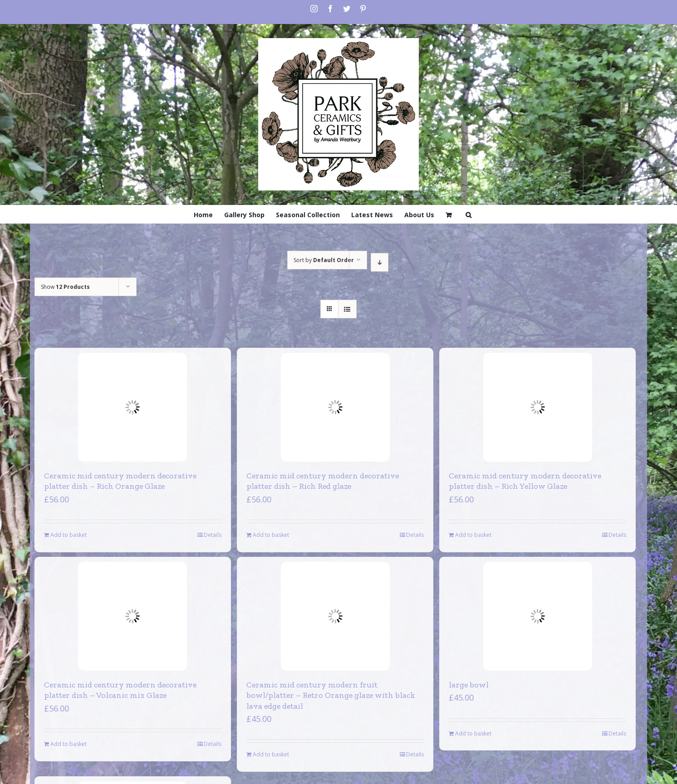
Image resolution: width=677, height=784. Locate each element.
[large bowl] (538, 616)
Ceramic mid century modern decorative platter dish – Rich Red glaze (323, 481)
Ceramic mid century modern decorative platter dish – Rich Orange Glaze (120, 481)
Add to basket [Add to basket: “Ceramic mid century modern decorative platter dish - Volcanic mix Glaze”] (69, 744)
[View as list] (347, 309)
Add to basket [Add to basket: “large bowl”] (473, 733)
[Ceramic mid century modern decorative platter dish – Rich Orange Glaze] (132, 407)
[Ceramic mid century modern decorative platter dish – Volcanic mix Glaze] (132, 616)
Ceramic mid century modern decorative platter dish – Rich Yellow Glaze (525, 481)
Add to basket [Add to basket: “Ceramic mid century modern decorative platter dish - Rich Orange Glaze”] (69, 535)
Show (65, 287)
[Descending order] (380, 262)
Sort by (324, 260)
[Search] (469, 214)
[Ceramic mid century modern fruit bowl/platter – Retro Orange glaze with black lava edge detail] (335, 616)
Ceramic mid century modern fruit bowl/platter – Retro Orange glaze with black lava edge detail (331, 695)
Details (213, 535)
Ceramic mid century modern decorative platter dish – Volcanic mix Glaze (120, 690)
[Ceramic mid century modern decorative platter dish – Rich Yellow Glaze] (538, 407)
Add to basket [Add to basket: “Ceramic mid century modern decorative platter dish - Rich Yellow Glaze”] (473, 535)
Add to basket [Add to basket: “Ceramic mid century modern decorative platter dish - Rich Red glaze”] (271, 535)
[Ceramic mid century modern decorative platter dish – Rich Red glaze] (335, 407)
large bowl (469, 685)
